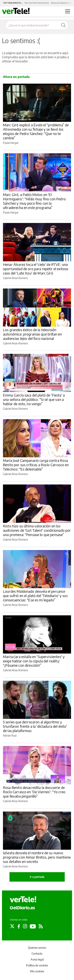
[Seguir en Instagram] (25, 926)
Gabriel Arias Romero (15, 278)
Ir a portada (37, 877)
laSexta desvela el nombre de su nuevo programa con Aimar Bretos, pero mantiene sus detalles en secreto (37, 857)
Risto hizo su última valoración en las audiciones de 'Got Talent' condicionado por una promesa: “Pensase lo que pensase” (37, 530)
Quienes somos (37, 948)
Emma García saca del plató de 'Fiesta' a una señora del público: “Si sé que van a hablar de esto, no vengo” (34, 399)
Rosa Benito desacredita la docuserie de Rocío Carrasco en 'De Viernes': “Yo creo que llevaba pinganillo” (34, 792)
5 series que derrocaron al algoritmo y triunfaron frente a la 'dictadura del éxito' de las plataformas (35, 726)
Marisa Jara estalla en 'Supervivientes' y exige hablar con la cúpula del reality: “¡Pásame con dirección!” (34, 661)
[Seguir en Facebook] (19, 926)
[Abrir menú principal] (68, 11)
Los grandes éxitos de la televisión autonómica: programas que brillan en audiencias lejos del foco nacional (32, 334)
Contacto (37, 954)
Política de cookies (37, 965)
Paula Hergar (11, 143)
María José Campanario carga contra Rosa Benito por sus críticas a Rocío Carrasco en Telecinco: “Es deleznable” (36, 465)
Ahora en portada (16, 77)
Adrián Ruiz (10, 735)
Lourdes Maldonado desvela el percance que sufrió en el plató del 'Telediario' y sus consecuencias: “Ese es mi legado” (35, 596)
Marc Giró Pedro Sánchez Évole (37, 3)
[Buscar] (63, 25)
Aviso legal (37, 959)
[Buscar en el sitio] (33, 25)
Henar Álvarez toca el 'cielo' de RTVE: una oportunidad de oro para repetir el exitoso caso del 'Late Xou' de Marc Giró (36, 269)
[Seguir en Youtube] (33, 926)
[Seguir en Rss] (41, 926)
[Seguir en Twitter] (12, 926)
